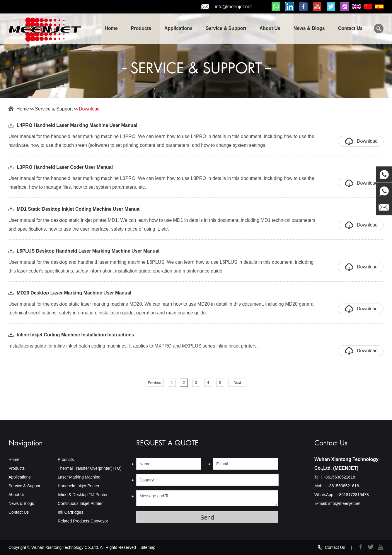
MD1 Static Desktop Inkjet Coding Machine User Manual (79, 209)
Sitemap (148, 547)
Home (111, 28)
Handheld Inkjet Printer (79, 486)
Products (141, 28)
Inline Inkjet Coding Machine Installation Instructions (75, 335)
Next (237, 383)
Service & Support (226, 28)
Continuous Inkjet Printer (80, 503)
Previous (155, 383)
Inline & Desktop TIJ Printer (83, 495)
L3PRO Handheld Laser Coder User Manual (65, 167)
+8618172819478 (353, 495)
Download (89, 109)
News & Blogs (309, 28)
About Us (270, 28)
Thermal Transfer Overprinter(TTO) (90, 468)
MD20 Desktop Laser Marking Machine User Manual (74, 293)
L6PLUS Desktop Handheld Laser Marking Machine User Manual (88, 251)
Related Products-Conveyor (83, 521)
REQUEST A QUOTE (167, 443)
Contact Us (350, 28)
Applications (178, 28)
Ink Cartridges (70, 512)
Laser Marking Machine (79, 477)
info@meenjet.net (226, 7)
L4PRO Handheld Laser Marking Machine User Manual (77, 125)
